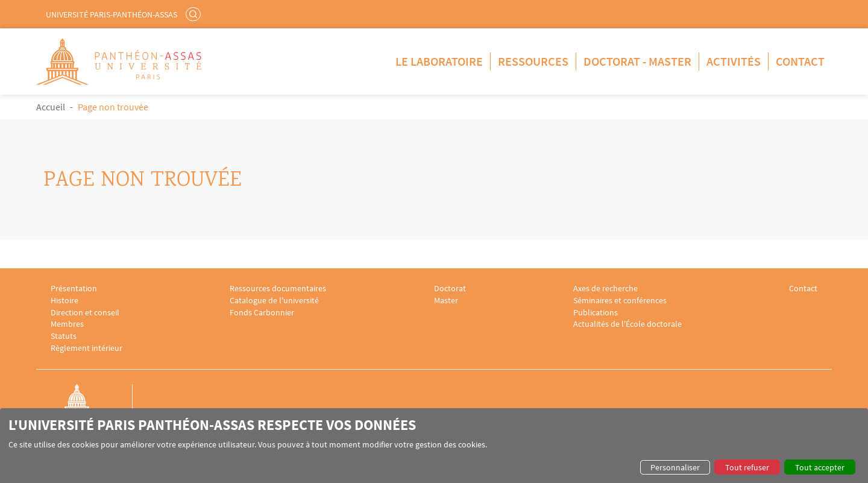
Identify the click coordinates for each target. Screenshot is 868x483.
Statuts (64, 336)
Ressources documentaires (278, 289)
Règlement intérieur (86, 348)
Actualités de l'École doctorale (627, 324)
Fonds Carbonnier (262, 313)
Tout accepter (820, 467)
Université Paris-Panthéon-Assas (112, 14)
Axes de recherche (605, 289)
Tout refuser (747, 467)
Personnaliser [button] (675, 467)
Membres (67, 324)
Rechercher (195, 14)
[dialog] (434, 446)
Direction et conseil (85, 313)
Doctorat (450, 289)
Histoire (64, 301)
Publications (596, 313)
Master (446, 301)
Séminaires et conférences (620, 301)
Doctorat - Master (637, 61)
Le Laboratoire (439, 61)
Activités (734, 61)
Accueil (51, 107)
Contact (800, 61)
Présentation (74, 289)
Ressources (533, 61)
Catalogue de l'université (274, 301)
